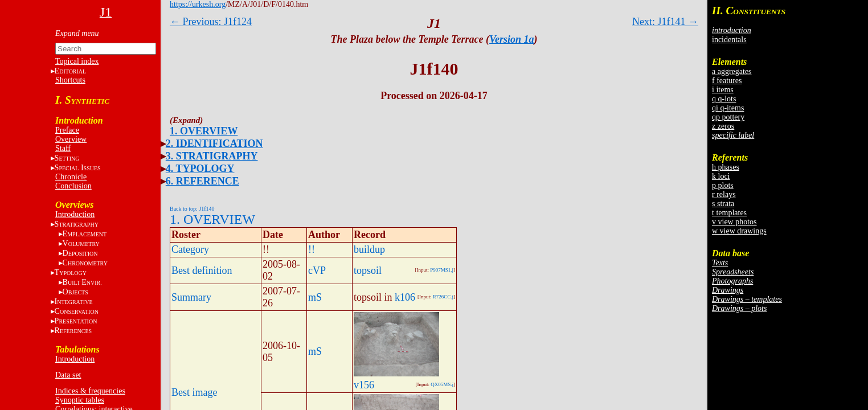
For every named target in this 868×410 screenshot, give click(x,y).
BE (82, 282)
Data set (68, 375)
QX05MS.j (442, 384)
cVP (317, 270)
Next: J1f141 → (665, 22)
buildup (369, 249)
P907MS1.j (442, 270)
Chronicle (71, 177)
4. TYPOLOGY (200, 169)
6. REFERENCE (202, 181)
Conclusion (73, 186)
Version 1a (512, 39)
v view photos (734, 222)
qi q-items (728, 108)
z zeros (723, 126)
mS (315, 297)
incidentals (729, 40)
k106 (405, 297)
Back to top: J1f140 (192, 209)
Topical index (77, 61)
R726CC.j (443, 297)
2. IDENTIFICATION (214, 143)
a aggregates (732, 71)
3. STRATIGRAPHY (212, 156)
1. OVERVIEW (204, 131)
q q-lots (724, 99)
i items (723, 90)
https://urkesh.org (198, 4)
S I (78, 168)
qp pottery (728, 117)
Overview (71, 139)
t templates (729, 213)
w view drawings (739, 231)
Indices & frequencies (90, 391)
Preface (67, 130)
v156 (364, 385)
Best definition (202, 270)
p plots (723, 185)
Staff (63, 148)
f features (727, 81)
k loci (721, 176)
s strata (723, 204)
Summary (191, 297)
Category (190, 249)
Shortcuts (70, 80)
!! (312, 249)
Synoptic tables (80, 400)
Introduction (75, 214)
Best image (194, 392)
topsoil (368, 270)
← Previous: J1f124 (211, 22)
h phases (726, 167)
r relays (724, 194)
